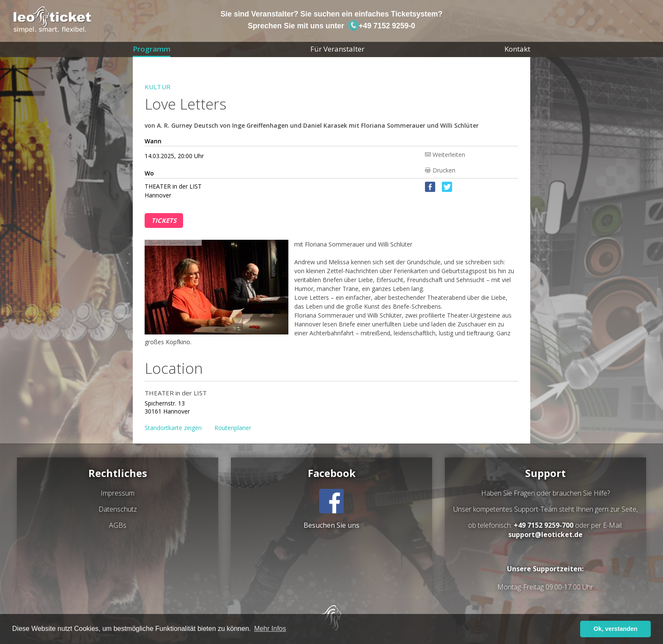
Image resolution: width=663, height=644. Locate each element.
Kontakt (517, 49)
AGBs (118, 525)
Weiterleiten (449, 154)
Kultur (158, 87)
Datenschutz (118, 509)
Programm (152, 49)
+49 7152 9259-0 (381, 26)
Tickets (164, 220)
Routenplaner (233, 428)
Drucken (444, 170)
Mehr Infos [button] (270, 629)
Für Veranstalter (337, 49)
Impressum (118, 493)
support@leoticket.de (545, 534)
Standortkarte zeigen (173, 428)
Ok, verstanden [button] (616, 629)
